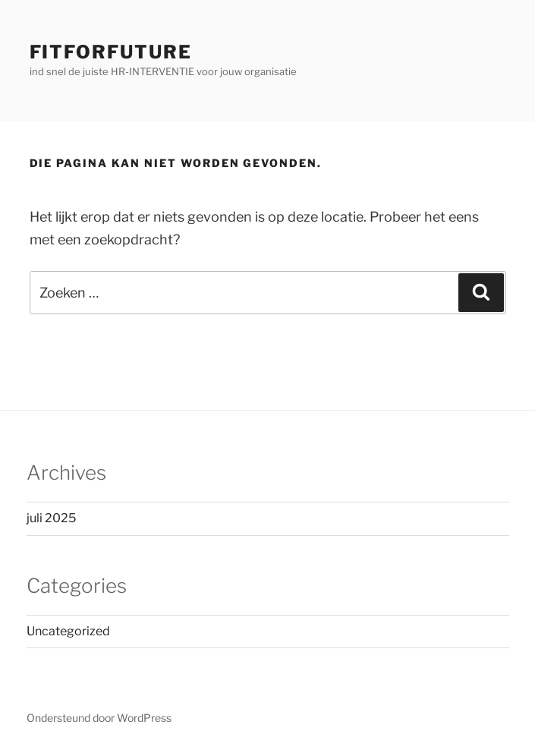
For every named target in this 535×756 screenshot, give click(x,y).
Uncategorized (68, 631)
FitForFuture (111, 52)
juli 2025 (51, 518)
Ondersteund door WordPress (99, 718)
